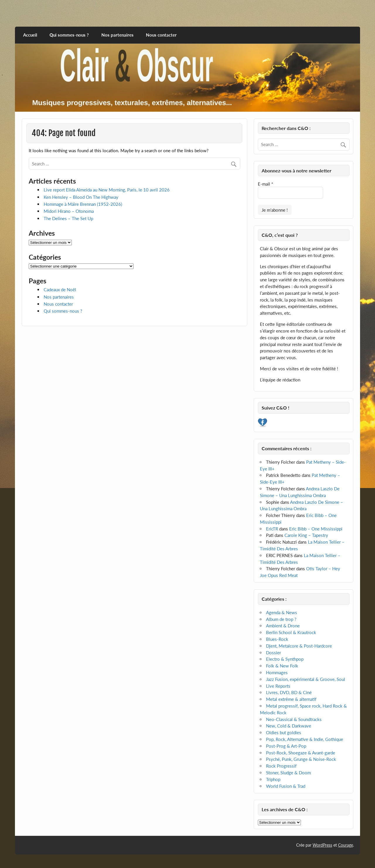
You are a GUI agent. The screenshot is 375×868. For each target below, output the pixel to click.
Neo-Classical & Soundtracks (294, 719)
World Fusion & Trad (286, 786)
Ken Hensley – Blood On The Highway (81, 197)
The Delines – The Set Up (68, 218)
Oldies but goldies (284, 732)
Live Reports (278, 686)
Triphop (273, 779)
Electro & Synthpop (285, 659)
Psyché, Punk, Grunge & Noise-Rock (301, 759)
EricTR (272, 529)
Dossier (273, 653)
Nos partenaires (117, 35)
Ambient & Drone (283, 626)
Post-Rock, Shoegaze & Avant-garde (301, 753)
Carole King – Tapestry (306, 535)
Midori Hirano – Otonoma (69, 211)
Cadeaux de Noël (60, 290)
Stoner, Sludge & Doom (288, 773)
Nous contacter (161, 35)
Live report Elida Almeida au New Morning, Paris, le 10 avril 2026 (107, 190)
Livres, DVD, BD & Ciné (289, 692)
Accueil (30, 35)
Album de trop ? (281, 619)
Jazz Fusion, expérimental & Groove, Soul (306, 679)
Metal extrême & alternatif (291, 699)
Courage (346, 845)
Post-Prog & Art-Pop (286, 746)
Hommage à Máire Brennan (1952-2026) (83, 204)
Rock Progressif (281, 766)
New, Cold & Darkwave (289, 726)
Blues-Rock (277, 639)
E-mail (265, 184)
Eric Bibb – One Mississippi (316, 529)
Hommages (277, 672)
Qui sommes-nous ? (69, 35)
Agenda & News (282, 612)
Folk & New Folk (282, 666)
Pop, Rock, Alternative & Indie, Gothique (305, 739)
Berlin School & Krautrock (291, 632)
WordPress (322, 845)
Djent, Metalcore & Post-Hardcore (299, 646)
